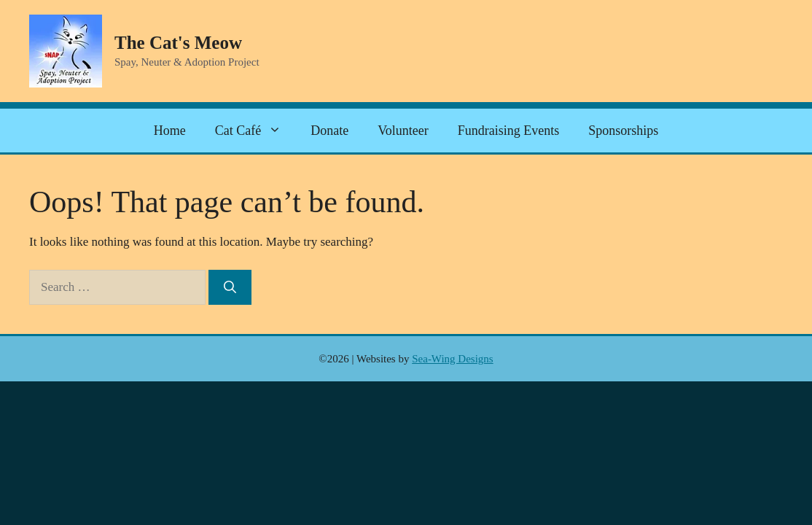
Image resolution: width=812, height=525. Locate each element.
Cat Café (255, 131)
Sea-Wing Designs (452, 359)
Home (170, 131)
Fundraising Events (509, 131)
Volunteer (403, 131)
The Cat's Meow (178, 43)
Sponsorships (623, 131)
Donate (329, 131)
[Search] (230, 287)
